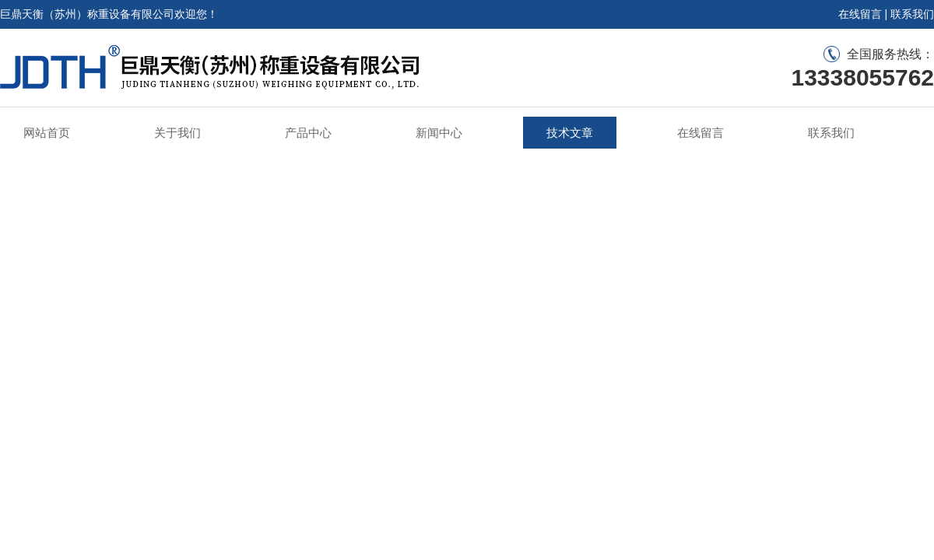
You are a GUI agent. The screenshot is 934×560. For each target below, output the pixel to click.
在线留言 (860, 14)
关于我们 (177, 133)
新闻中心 (439, 133)
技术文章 (570, 133)
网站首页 (47, 133)
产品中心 (308, 133)
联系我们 (912, 14)
